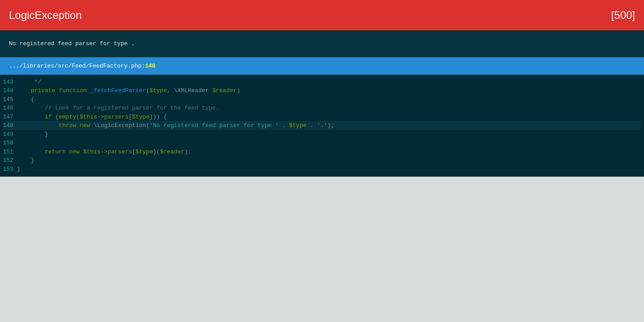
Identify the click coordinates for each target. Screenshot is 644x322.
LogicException (45, 15)
